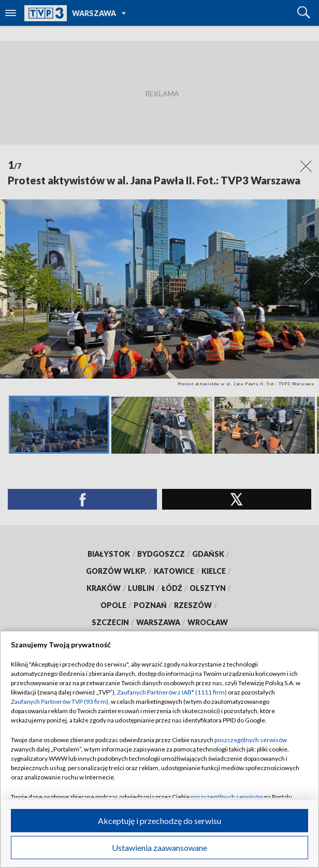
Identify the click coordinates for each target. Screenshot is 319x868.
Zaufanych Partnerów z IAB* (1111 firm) (172, 692)
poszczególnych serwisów (251, 740)
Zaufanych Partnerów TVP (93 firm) (60, 701)
